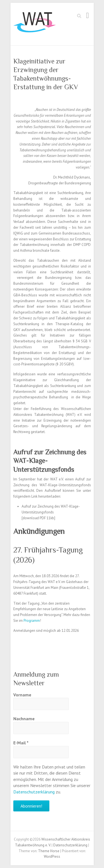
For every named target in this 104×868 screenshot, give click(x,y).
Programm (32, 621)
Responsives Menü (88, 15)
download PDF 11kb (38, 518)
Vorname (22, 695)
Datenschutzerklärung (34, 792)
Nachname (24, 719)
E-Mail (21, 743)
